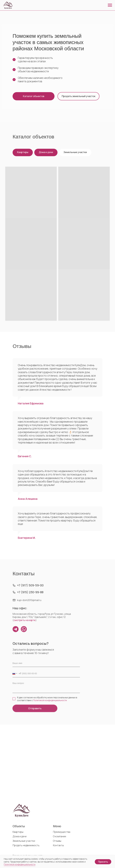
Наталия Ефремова (31, 403)
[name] (46, 664)
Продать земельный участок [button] (79, 96)
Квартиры (23, 152)
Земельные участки (75, 152)
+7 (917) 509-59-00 (31, 585)
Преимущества (62, 832)
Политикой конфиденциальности (50, 700)
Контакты (58, 845)
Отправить (35, 708)
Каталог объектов (34, 96)
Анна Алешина (28, 499)
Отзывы (57, 841)
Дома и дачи (46, 152)
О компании (60, 836)
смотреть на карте (25, 620)
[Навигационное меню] (110, 5)
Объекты (19, 826)
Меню (57, 826)
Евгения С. (25, 456)
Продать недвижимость (26, 845)
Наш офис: (20, 608)
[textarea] (46, 687)
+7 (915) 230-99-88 (30, 592)
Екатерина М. (27, 538)
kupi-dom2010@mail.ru (29, 600)
